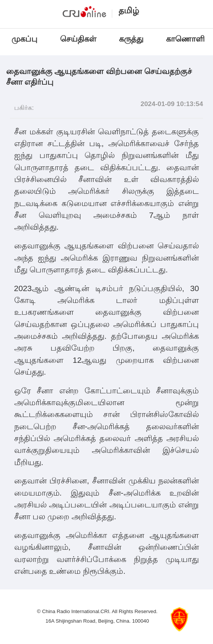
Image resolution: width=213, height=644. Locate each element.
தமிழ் (129, 10)
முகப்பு (24, 39)
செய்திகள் (78, 39)
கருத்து (131, 39)
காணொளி (186, 39)
